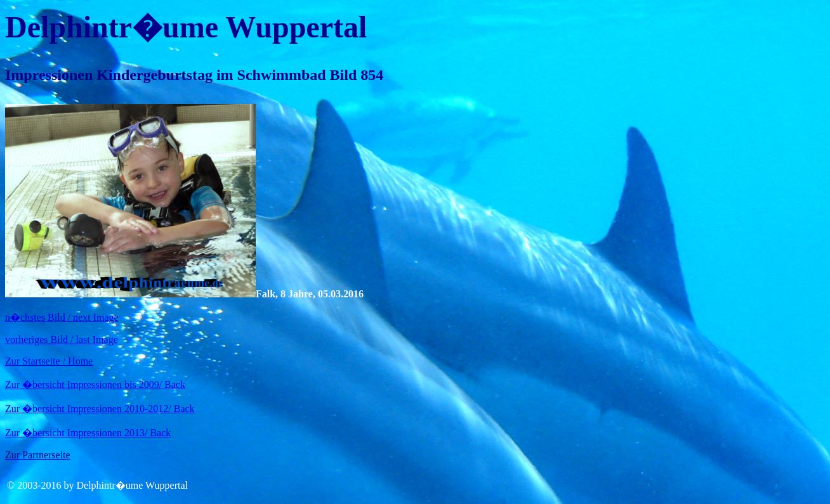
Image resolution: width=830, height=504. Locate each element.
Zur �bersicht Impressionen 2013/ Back (88, 433)
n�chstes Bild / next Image (62, 317)
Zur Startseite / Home (49, 361)
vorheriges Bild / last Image (62, 339)
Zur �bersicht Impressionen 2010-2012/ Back (100, 409)
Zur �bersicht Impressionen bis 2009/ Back (95, 384)
